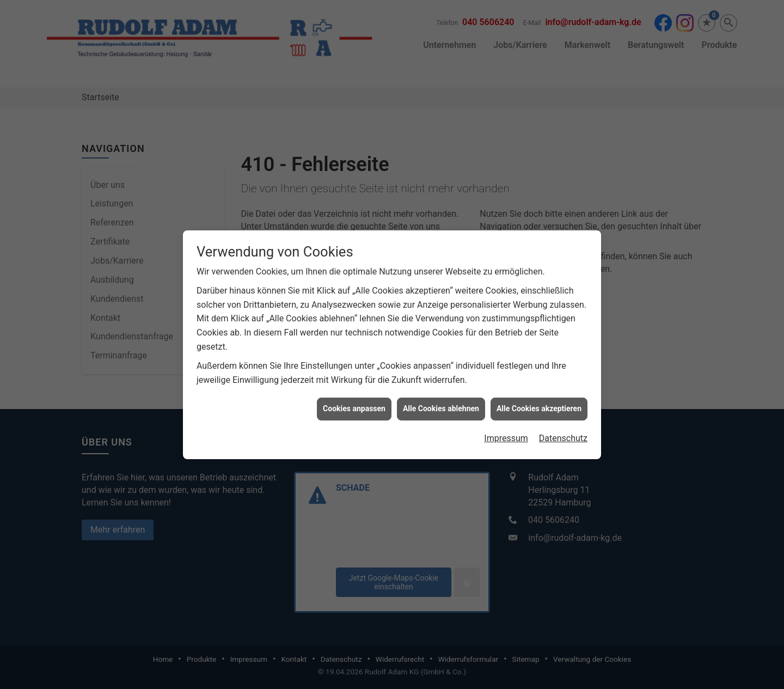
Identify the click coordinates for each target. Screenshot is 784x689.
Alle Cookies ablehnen (441, 403)
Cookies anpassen (354, 403)
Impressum (506, 432)
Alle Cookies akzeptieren (539, 403)
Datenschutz (563, 432)
